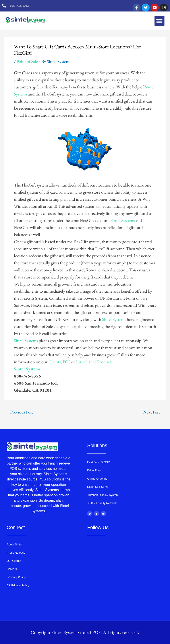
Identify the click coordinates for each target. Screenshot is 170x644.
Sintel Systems (123, 220)
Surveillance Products (94, 362)
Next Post (154, 412)
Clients (55, 362)
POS (67, 362)
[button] (159, 21)
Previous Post (19, 412)
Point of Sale (27, 61)
